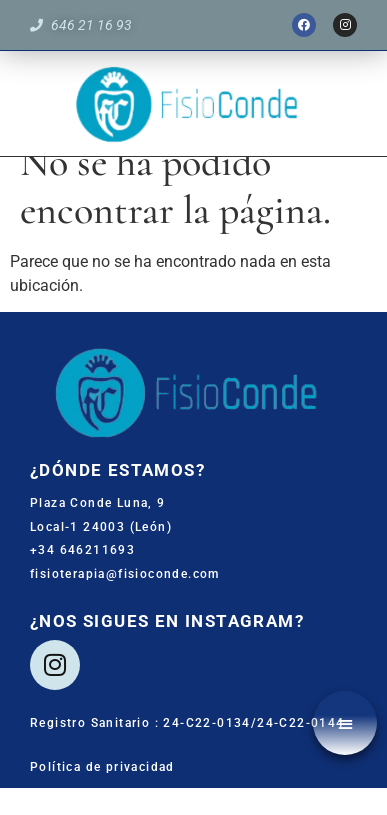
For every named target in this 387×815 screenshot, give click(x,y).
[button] (345, 723)
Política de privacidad (102, 794)
